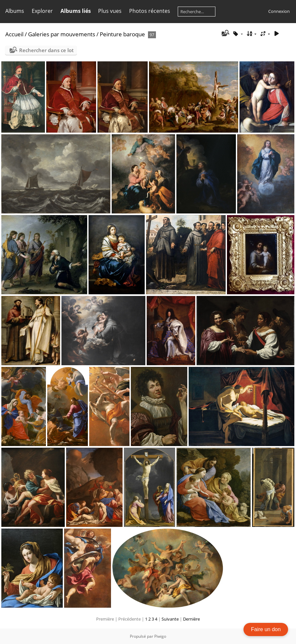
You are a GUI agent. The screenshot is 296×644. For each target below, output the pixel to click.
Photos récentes (150, 11)
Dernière (191, 619)
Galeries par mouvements (62, 34)
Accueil (14, 34)
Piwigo (160, 636)
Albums (15, 11)
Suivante (170, 619)
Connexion (279, 11)
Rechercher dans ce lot (46, 50)
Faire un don (266, 629)
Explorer (42, 11)
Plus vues (110, 11)
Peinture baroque (122, 34)
